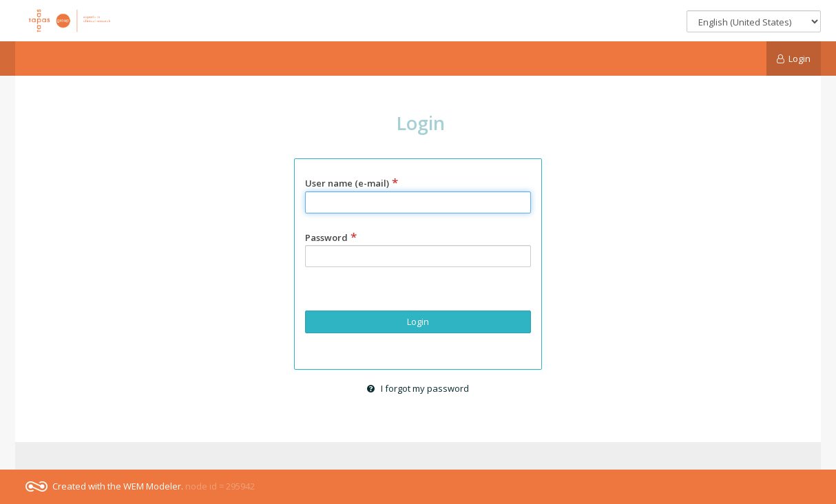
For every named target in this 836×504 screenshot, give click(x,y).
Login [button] (418, 322)
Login (794, 59)
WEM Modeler (152, 486)
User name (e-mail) (352, 183)
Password (331, 238)
